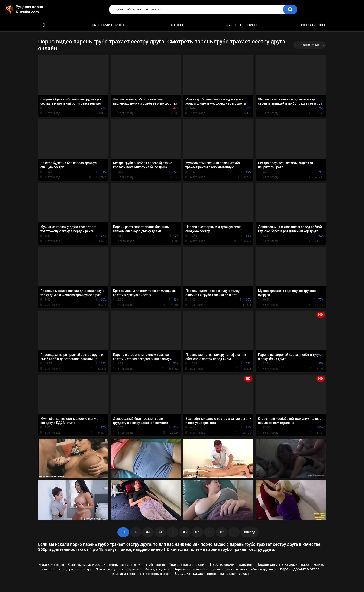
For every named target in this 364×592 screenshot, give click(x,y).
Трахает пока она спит (188, 565)
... (234, 532)
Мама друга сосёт (51, 565)
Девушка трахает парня (195, 574)
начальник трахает (235, 574)
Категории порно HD (110, 25)
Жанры (177, 25)
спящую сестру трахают (155, 574)
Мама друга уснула (157, 569)
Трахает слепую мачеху (229, 569)
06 (185, 532)
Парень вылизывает (190, 569)
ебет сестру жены (263, 569)
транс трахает (130, 569)
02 (136, 532)
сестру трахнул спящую (126, 565)
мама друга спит (123, 574)
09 (222, 532)
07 (197, 532)
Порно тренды (312, 25)
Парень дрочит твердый (231, 564)
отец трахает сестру (75, 569)
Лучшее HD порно (241, 25)
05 (172, 532)
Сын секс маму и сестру (87, 565)
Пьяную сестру (105, 569)
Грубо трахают (156, 565)
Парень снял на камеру (277, 564)
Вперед (250, 532)
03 (148, 532)
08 (209, 532)
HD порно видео (44, 25)
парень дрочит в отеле (300, 569)
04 (160, 532)
